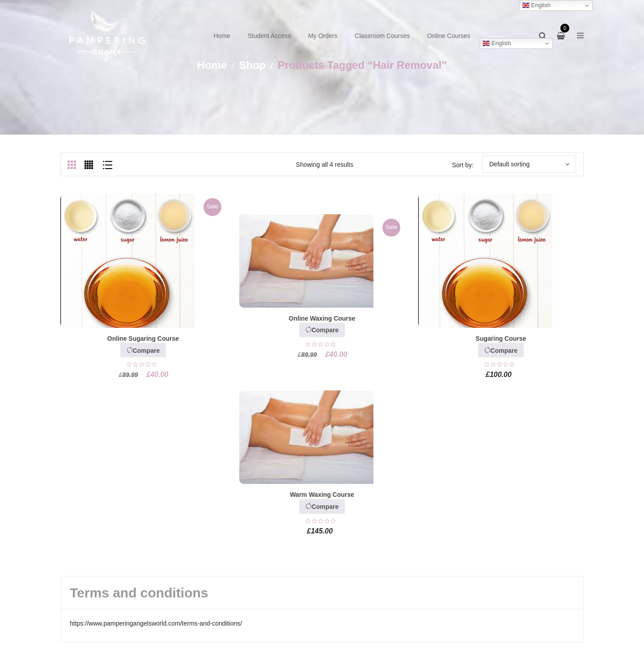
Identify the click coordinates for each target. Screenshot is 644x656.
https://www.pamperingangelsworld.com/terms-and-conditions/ (156, 623)
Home (222, 36)
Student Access (269, 36)
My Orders (323, 36)
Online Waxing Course (322, 318)
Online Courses (449, 36)
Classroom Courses (382, 36)
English (497, 43)
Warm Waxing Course (322, 495)
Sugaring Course (501, 339)
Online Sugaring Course (143, 339)
